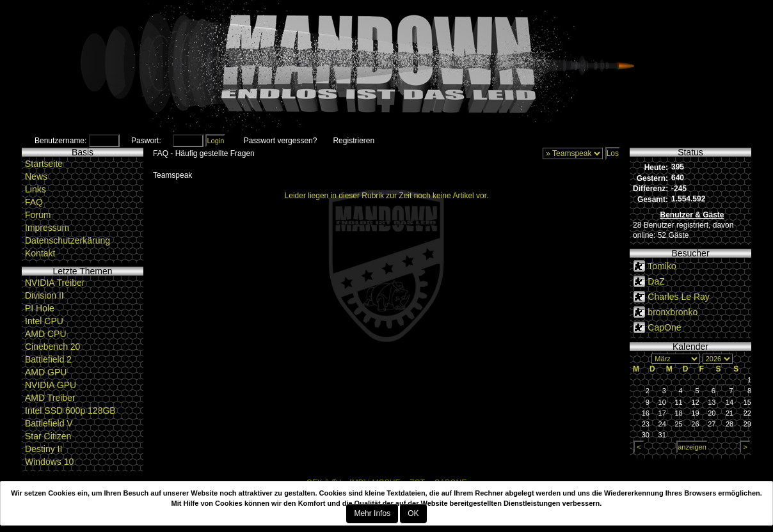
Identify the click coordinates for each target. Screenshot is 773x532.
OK (413, 513)
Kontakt (40, 253)
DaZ (656, 281)
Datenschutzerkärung (68, 240)
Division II (44, 295)
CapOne (664, 327)
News (36, 176)
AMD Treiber (50, 398)
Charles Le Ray (679, 297)
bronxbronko (673, 312)
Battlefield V (49, 423)
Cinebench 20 (52, 347)
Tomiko (662, 266)
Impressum (47, 228)
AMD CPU (46, 334)
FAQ (34, 202)
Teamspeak (172, 175)
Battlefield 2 (48, 359)
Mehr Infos (372, 513)
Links (36, 189)
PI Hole (40, 308)
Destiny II (44, 449)
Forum (38, 215)
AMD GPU (46, 372)
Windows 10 (49, 462)
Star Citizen (48, 436)
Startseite (44, 164)
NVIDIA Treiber (55, 283)
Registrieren (354, 141)
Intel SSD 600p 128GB (70, 411)
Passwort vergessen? (281, 141)
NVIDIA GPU (51, 385)
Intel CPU (44, 321)
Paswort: (146, 141)
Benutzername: (60, 141)
